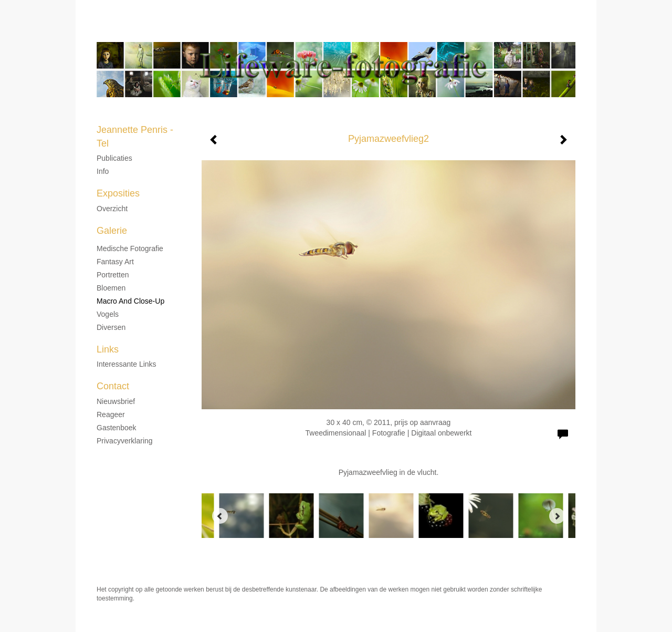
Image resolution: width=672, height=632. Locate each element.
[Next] (557, 516)
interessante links (127, 364)
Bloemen (111, 288)
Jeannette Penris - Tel (301, 32)
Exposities (118, 193)
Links (108, 349)
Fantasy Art (115, 262)
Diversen (111, 327)
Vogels (108, 314)
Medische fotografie (130, 248)
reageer (111, 415)
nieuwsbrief (116, 401)
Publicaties (114, 158)
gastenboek (117, 428)
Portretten (113, 275)
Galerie (112, 231)
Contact (113, 386)
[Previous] (220, 516)
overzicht (112, 209)
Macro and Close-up (130, 301)
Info (103, 171)
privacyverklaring (125, 441)
